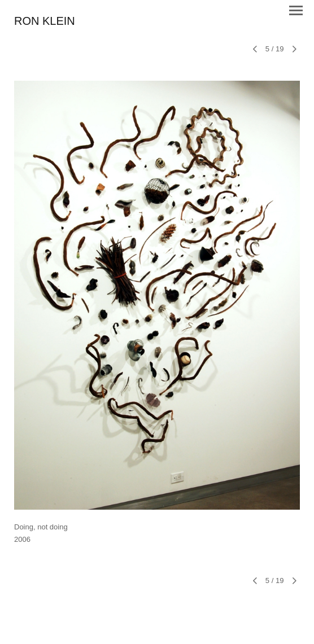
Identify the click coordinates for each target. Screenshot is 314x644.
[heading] (45, 22)
